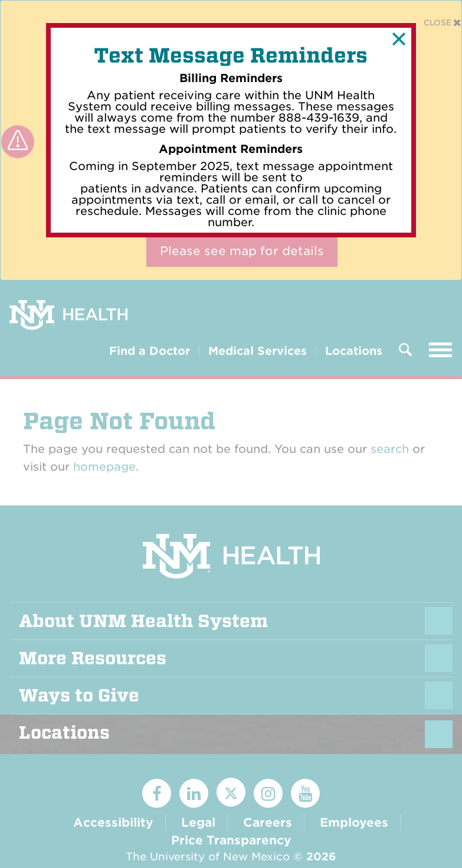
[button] (399, 39)
